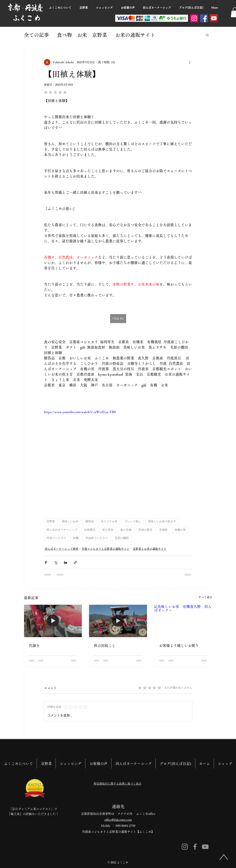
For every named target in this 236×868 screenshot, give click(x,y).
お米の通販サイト (135, 35)
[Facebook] (204, 18)
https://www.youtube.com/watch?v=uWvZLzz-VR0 (80, 412)
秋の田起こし (105, 646)
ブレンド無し (133, 522)
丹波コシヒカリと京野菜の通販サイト (105, 549)
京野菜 (51, 522)
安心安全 (108, 530)
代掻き (34, 646)
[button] (207, 35)
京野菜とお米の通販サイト (150, 549)
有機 (76, 538)
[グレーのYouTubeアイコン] (205, 847)
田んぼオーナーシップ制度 (62, 549)
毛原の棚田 (122, 538)
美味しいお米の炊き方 (162, 522)
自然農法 (90, 530)
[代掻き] (53, 621)
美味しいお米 (70, 522)
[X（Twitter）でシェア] (56, 562)
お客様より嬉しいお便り (179, 646)
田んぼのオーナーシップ (62, 530)
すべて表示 (205, 597)
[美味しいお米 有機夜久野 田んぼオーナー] (183, 621)
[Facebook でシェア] (46, 562)
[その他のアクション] (190, 62)
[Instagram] (194, 18)
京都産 (163, 530)
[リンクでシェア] (75, 562)
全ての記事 (36, 35)
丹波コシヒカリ (56, 538)
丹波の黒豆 (145, 530)
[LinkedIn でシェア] (65, 562)
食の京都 (126, 530)
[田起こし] (118, 621)
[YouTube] (214, 18)
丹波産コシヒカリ (97, 538)
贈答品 (90, 522)
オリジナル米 (109, 522)
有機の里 (180, 530)
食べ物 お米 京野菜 (82, 35)
